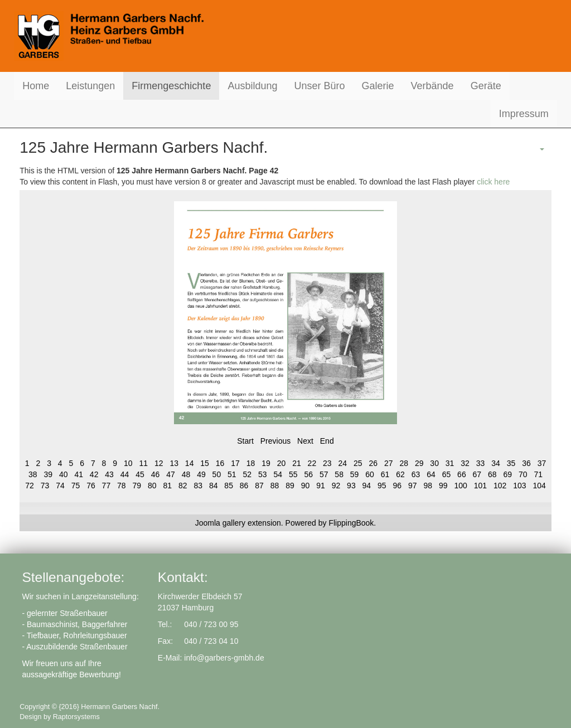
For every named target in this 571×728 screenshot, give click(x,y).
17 (235, 463)
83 (198, 486)
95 (382, 486)
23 (327, 463)
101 (480, 486)
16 (220, 463)
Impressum (524, 114)
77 (107, 486)
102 (500, 486)
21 (297, 463)
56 (308, 474)
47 (171, 474)
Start (245, 441)
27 (389, 463)
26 (373, 463)
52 (248, 474)
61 (385, 474)
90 (306, 486)
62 (400, 474)
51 (232, 474)
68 (492, 474)
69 (508, 474)
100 (460, 486)
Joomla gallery (220, 523)
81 (167, 486)
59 (355, 474)
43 (109, 474)
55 (293, 474)
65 (447, 474)
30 (434, 463)
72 (30, 486)
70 (523, 474)
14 (190, 463)
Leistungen (90, 86)
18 (251, 463)
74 (60, 486)
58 (339, 474)
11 (143, 463)
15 (205, 463)
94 (367, 486)
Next (305, 441)
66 (462, 474)
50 (217, 474)
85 (229, 486)
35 (511, 463)
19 (266, 463)
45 (140, 474)
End (327, 441)
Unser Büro (319, 86)
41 (79, 474)
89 (290, 486)
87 (259, 486)
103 (519, 486)
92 (336, 486)
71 (538, 474)
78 (122, 486)
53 (263, 474)
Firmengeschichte (171, 86)
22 (312, 463)
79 (137, 486)
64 (431, 474)
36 (526, 463)
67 (477, 474)
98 (428, 486)
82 (183, 486)
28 (404, 463)
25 (358, 463)
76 (91, 486)
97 (413, 486)
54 (278, 474)
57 (324, 474)
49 (201, 474)
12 (159, 463)
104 (539, 486)
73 (45, 486)
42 (94, 474)
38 (33, 474)
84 (214, 486)
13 (174, 463)
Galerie (378, 86)
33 (481, 463)
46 (156, 474)
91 (321, 486)
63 (416, 474)
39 (48, 474)
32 (465, 463)
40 (64, 474)
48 (186, 474)
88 (275, 486)
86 (244, 486)
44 (125, 474)
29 (419, 463)
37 (542, 463)
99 (443, 486)
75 (76, 486)
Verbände (432, 86)
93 (351, 486)
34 (496, 463)
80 (152, 486)
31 (450, 463)
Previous (275, 441)
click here (493, 182)
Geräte (486, 86)
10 (128, 463)
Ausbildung (252, 86)
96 (398, 486)
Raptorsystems (76, 717)
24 (343, 463)
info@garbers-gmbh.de (224, 658)
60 (370, 474)
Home (36, 86)
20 (282, 463)
